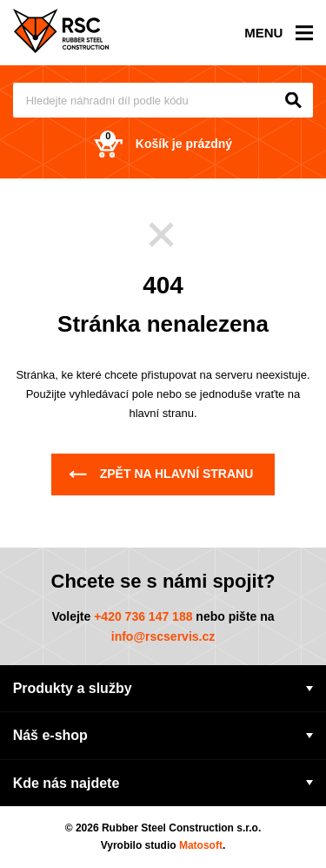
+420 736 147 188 (143, 616)
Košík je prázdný (163, 144)
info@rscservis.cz (163, 636)
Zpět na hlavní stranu (161, 474)
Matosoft (201, 845)
